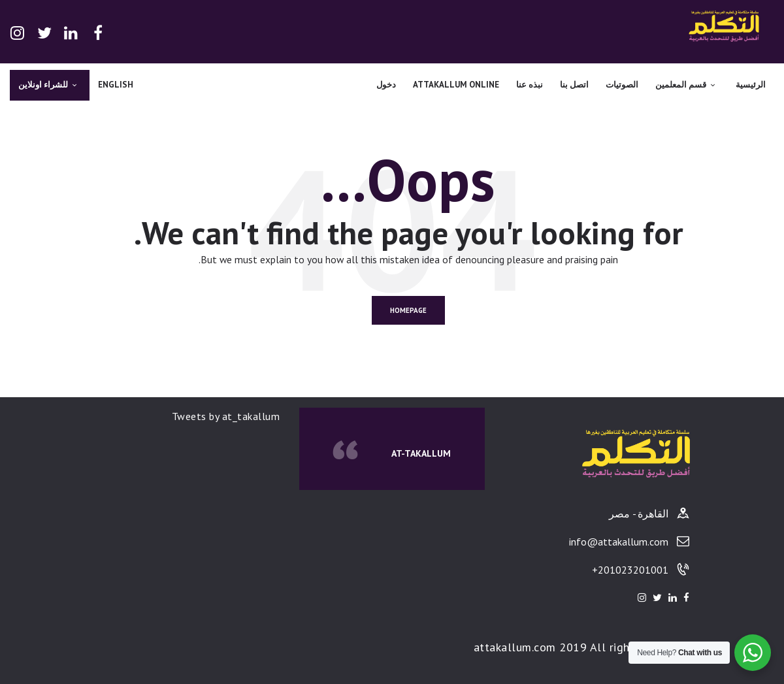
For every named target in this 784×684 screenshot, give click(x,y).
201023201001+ (630, 570)
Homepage (408, 310)
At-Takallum (421, 453)
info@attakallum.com (619, 542)
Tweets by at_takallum (226, 416)
